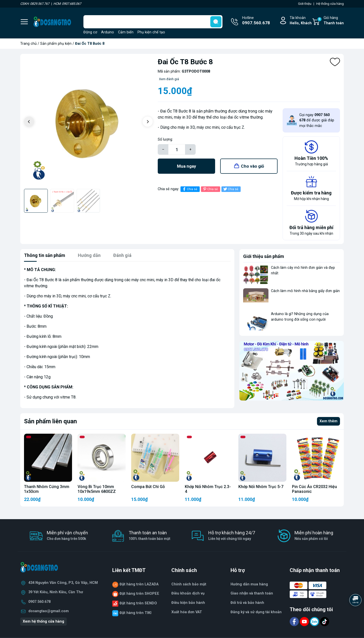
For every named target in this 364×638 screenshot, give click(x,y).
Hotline (256, 21)
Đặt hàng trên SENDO (138, 603)
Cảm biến (126, 32)
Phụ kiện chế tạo (151, 32)
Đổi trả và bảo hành (247, 603)
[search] (216, 22)
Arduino (108, 32)
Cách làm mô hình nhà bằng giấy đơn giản (305, 291)
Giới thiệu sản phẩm (264, 256)
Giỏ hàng (330, 21)
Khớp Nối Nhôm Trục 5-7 (261, 487)
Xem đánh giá (169, 79)
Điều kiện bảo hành (188, 603)
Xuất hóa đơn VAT (187, 612)
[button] (148, 122)
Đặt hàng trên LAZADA (139, 584)
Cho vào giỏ (253, 166)
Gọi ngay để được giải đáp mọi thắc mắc (317, 120)
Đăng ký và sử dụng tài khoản (256, 612)
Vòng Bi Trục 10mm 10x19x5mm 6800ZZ (97, 489)
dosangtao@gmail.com (49, 611)
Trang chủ (28, 44)
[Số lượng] (177, 149)
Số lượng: (165, 139)
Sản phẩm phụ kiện (56, 44)
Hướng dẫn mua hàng (249, 584)
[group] (88, 122)
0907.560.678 (39, 602)
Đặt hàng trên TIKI (135, 613)
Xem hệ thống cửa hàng (43, 621)
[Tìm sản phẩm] (153, 22)
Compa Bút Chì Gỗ (148, 487)
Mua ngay (187, 166)
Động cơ (90, 32)
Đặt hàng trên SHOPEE (139, 594)
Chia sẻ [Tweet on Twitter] (230, 189)
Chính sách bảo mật (189, 584)
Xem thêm (328, 421)
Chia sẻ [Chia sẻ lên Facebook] (189, 189)
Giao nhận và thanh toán (252, 593)
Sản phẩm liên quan (50, 421)
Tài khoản (301, 21)
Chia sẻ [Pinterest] (210, 189)
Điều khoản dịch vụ (188, 593)
